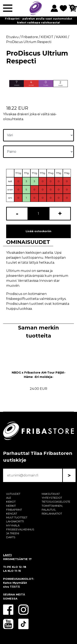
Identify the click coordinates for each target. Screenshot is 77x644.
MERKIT (11, 506)
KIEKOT (11, 502)
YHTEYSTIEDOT (52, 498)
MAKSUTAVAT (51, 494)
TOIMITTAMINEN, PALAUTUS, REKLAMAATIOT (52, 510)
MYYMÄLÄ (13, 526)
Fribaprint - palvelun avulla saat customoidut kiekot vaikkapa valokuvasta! (38, 21)
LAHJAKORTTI (15, 521)
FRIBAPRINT (14, 510)
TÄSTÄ (15, 587)
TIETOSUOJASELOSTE (56, 502)
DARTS (11, 537)
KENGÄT (12, 514)
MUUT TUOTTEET (17, 518)
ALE (9, 498)
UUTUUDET (13, 494)
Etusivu (12, 37)
